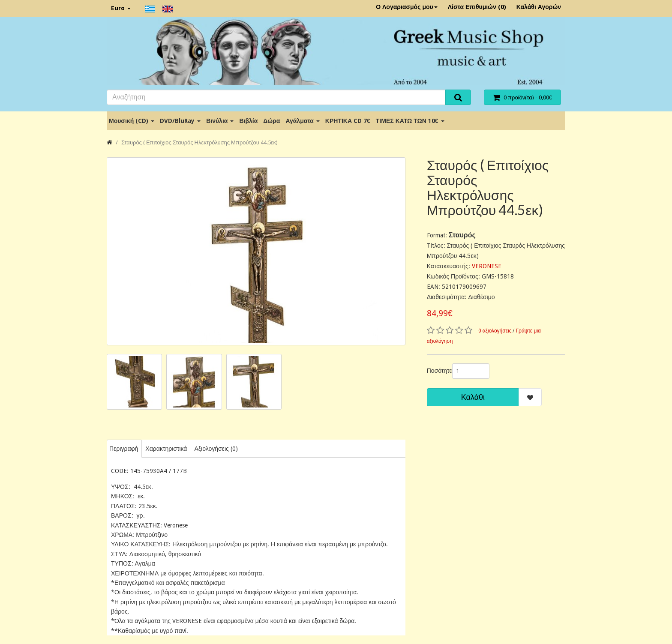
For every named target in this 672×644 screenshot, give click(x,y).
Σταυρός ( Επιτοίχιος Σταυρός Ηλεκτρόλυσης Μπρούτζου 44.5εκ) (199, 142)
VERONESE (487, 266)
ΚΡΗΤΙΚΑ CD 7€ (348, 121)
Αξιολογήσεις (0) (216, 449)
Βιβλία (248, 121)
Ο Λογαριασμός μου (407, 7)
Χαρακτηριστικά (166, 449)
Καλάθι (473, 397)
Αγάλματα (302, 121)
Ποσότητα (436, 371)
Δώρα (271, 121)
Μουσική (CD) (132, 121)
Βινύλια (220, 121)
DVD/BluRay (180, 121)
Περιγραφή (124, 449)
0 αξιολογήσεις (495, 331)
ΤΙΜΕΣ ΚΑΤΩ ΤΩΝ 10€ (410, 121)
